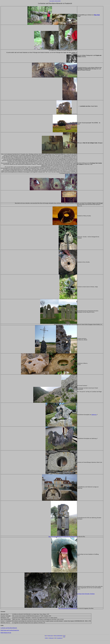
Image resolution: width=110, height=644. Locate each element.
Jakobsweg (94, 415)
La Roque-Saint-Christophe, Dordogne (86, 594)
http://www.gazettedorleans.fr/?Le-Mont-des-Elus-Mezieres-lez (63, 537)
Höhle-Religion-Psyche (6, 633)
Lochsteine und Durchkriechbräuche (9, 628)
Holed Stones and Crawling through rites (10, 630)
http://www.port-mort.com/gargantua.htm (68, 608)
